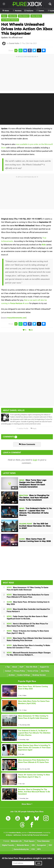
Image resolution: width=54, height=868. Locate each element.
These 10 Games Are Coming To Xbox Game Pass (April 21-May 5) (28, 632)
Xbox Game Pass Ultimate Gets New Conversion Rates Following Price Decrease (29, 639)
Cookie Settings (24, 675)
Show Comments (27, 444)
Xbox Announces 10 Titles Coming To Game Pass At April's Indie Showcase (28, 589)
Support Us (44, 667)
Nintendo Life (16, 841)
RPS (39, 849)
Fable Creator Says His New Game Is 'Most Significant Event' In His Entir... (27, 618)
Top (7, 667)
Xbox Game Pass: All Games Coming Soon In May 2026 (28, 603)
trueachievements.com (17, 318)
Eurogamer (42, 845)
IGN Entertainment (36, 833)
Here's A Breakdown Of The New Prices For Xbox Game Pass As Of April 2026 (27, 625)
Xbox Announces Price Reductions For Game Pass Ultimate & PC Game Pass (28, 596)
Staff (22, 667)
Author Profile (22, 429)
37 (14, 530)
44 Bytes (9, 835)
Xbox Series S (36, 16)
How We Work (32, 667)
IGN (33, 845)
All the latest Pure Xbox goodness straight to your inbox (27, 858)
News (4, 16)
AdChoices (17, 835)
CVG (33, 849)
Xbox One (13, 16)
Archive (12, 675)
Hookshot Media (15, 833)
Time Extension (43, 841)
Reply (33, 429)
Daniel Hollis (14, 43)
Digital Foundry (8, 845)
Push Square (29, 841)
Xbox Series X (24, 16)
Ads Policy (45, 671)
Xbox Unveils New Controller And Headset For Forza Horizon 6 (28, 610)
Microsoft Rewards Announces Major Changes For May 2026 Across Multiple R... (29, 654)
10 (14, 488)
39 (14, 516)
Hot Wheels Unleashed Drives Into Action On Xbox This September (27, 29)
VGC (50, 845)
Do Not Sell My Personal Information (35, 835)
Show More (27, 804)
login (35, 460)
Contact (8, 671)
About (15, 667)
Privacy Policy (19, 671)
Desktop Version (39, 675)
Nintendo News (23, 845)
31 (14, 502)
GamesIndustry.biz (21, 849)
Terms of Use (33, 671)
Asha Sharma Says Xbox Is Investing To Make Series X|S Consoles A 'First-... (28, 647)
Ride (44, 245)
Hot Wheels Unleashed (10, 20)
